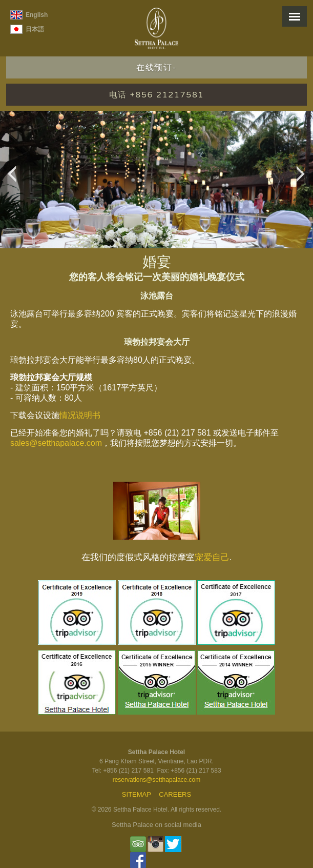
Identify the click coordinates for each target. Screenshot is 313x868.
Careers (175, 794)
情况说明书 (80, 415)
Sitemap (137, 794)
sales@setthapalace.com (56, 443)
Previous (15, 179)
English (37, 15)
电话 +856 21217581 (156, 95)
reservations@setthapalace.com (157, 780)
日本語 (35, 29)
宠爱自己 (212, 557)
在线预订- (156, 68)
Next (304, 179)
